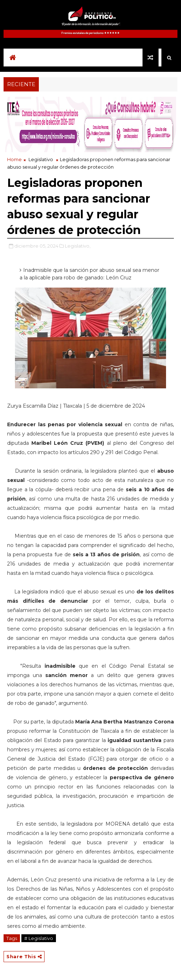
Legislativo (41, 159)
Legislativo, (78, 246)
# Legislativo (39, 938)
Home (14, 159)
